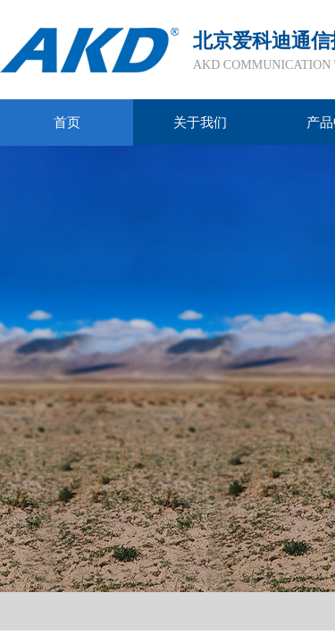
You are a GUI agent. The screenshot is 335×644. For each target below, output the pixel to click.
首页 (67, 123)
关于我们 (200, 123)
